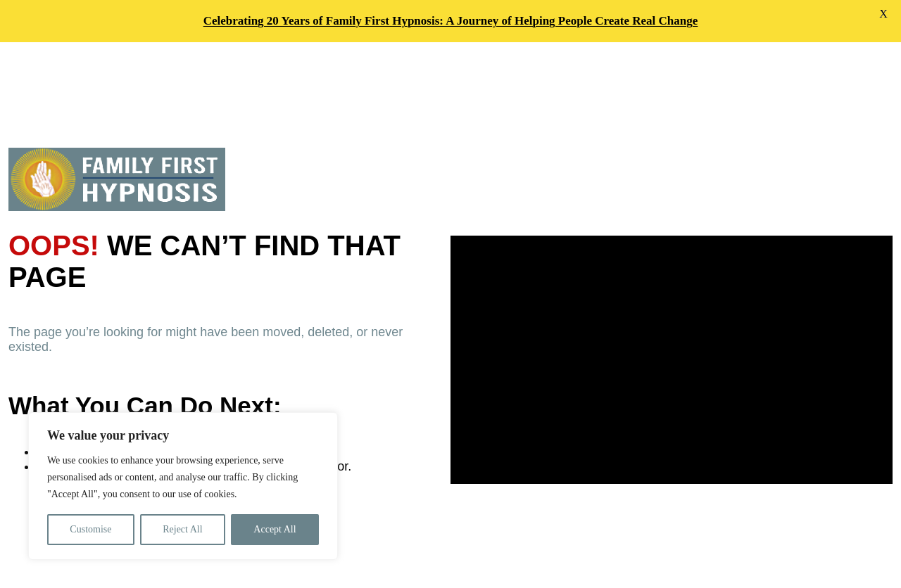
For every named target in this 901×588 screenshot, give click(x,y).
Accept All (275, 529)
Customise (90, 529)
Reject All (182, 529)
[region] (183, 486)
